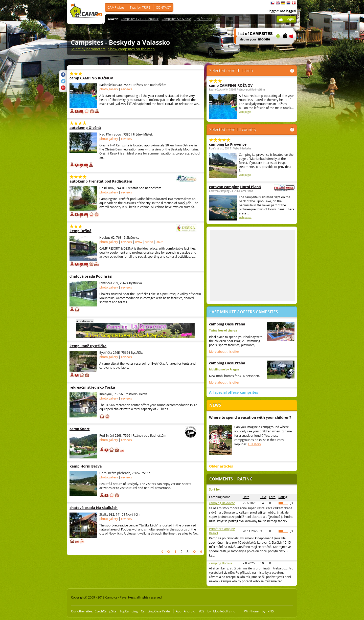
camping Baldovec (222, 503)
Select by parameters (88, 49)
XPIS (271, 611)
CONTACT (163, 7)
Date (246, 497)
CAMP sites (116, 7)
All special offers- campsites (234, 392)
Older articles (221, 466)
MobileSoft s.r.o (225, 611)
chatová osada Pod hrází (101, 276)
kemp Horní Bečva (101, 466)
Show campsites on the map (131, 49)
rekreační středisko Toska (101, 387)
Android (189, 611)
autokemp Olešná (101, 128)
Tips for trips (203, 19)
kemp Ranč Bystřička (101, 346)
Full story (254, 444)
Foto (272, 497)
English (278, 3)
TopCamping (129, 611)
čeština (272, 3)
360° (160, 242)
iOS (201, 611)
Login (290, 19)
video (149, 242)
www (139, 242)
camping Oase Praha (227, 324)
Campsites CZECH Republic (140, 19)
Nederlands (288, 3)
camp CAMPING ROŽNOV (101, 78)
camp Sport (119, 429)
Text (263, 497)
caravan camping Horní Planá (238, 187)
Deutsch (283, 3)
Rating (283, 497)
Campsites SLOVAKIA (176, 19)
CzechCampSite (105, 611)
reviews (126, 89)
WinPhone (251, 611)
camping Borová (221, 563)
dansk (294, 3)
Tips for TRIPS (140, 7)
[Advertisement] (318, 152)
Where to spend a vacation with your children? (250, 417)
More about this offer (224, 352)
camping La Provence (228, 144)
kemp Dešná (119, 231)
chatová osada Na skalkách (101, 508)
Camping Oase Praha (156, 611)
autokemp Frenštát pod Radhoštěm (119, 181)
